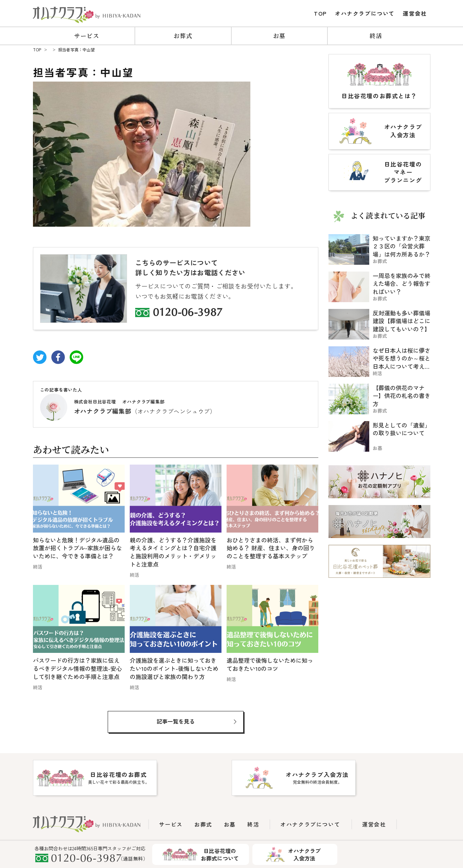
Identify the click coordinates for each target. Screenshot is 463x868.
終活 (376, 36)
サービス (87, 36)
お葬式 (183, 36)
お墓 (279, 36)
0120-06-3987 (188, 313)
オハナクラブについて (365, 13)
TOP (320, 13)
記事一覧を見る (176, 721)
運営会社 (415, 13)
